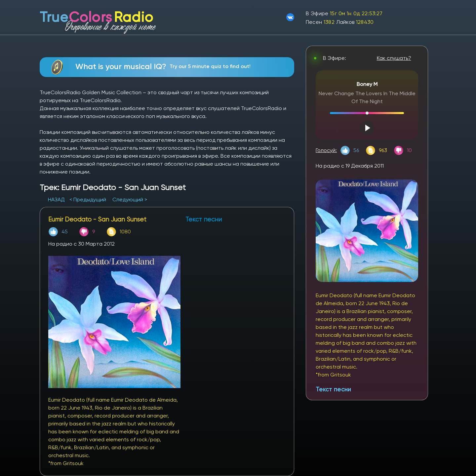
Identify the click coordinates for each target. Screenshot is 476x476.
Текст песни (333, 389)
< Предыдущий (88, 199)
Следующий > (130, 199)
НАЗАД (57, 199)
